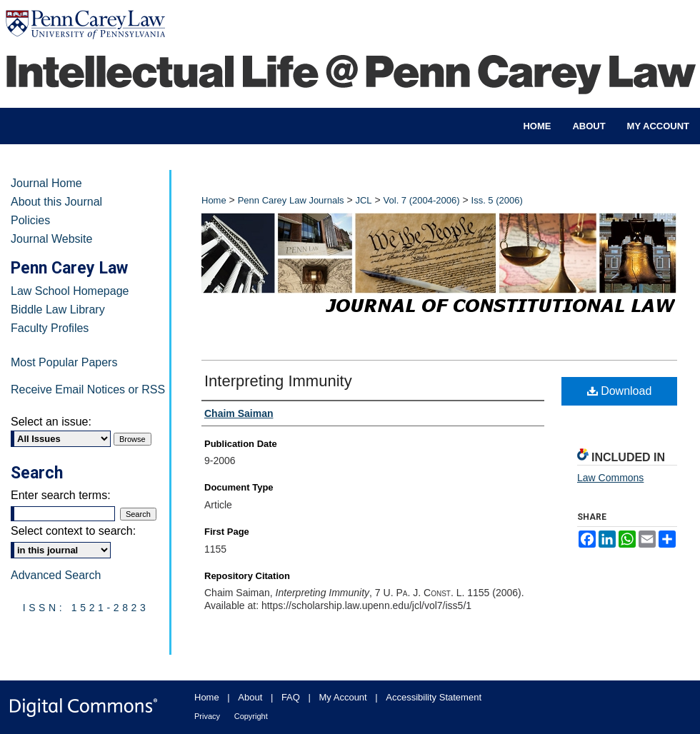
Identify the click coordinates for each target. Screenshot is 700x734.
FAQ (291, 697)
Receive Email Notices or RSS (88, 389)
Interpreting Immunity (278, 381)
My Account (343, 697)
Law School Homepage (70, 291)
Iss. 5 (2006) (497, 200)
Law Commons (610, 478)
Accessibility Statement (434, 697)
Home (214, 200)
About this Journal (56, 202)
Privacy (207, 716)
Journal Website (51, 239)
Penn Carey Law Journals (291, 200)
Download (620, 391)
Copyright (251, 716)
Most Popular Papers (64, 362)
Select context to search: (73, 531)
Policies (30, 220)
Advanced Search (56, 575)
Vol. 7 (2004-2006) (422, 200)
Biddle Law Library (58, 310)
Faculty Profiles (50, 328)
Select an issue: (51, 422)
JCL (363, 200)
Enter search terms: (61, 495)
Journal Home (46, 183)
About (250, 697)
